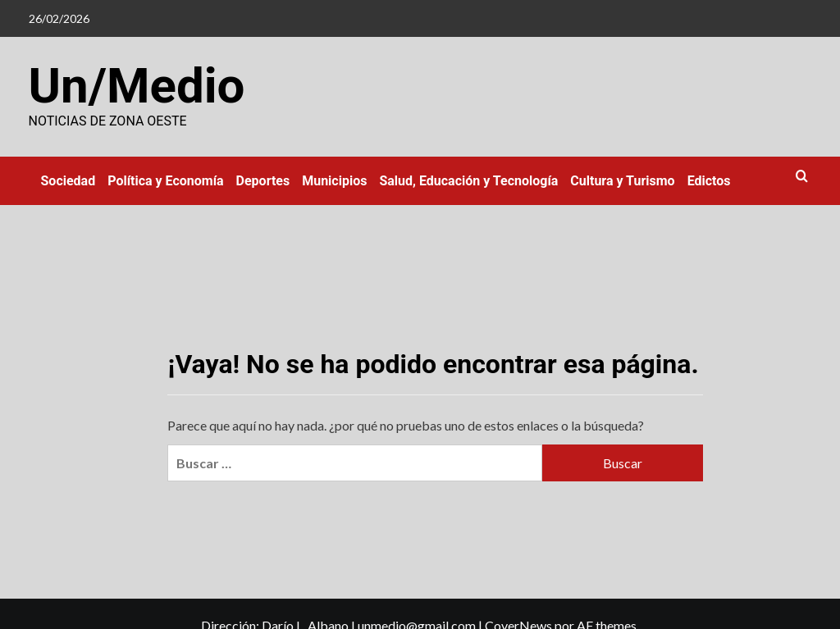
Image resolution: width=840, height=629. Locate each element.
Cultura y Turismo (622, 181)
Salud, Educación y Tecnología (468, 181)
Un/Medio (137, 86)
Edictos (709, 181)
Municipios (334, 181)
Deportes (263, 181)
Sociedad (68, 181)
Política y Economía (165, 181)
